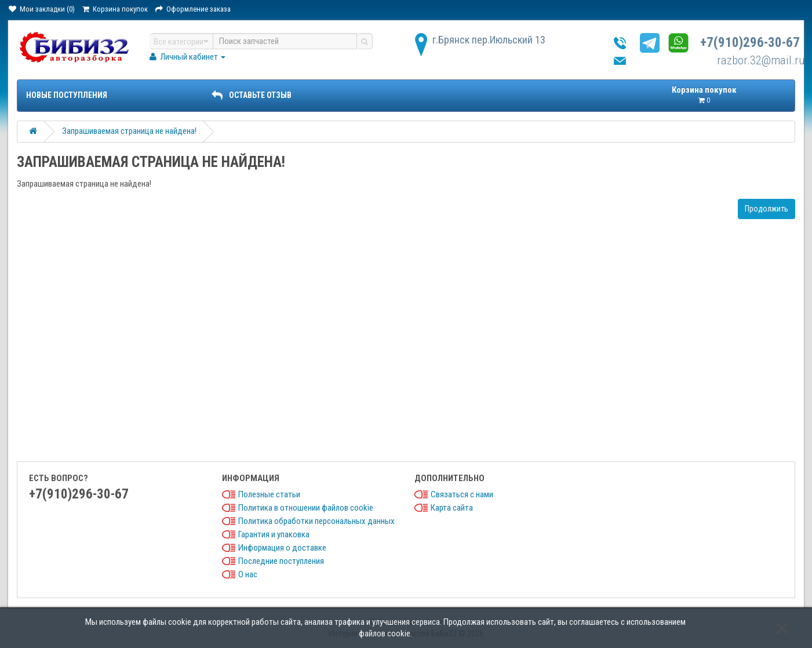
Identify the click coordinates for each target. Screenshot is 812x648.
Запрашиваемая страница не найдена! (129, 131)
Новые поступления (67, 95)
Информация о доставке (282, 548)
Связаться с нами (462, 494)
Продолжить (767, 209)
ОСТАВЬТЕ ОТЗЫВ (252, 95)
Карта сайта (452, 508)
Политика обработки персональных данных (316, 521)
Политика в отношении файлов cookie (306, 508)
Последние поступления (281, 561)
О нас (248, 574)
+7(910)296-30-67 (750, 43)
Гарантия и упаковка (274, 534)
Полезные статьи (269, 494)
